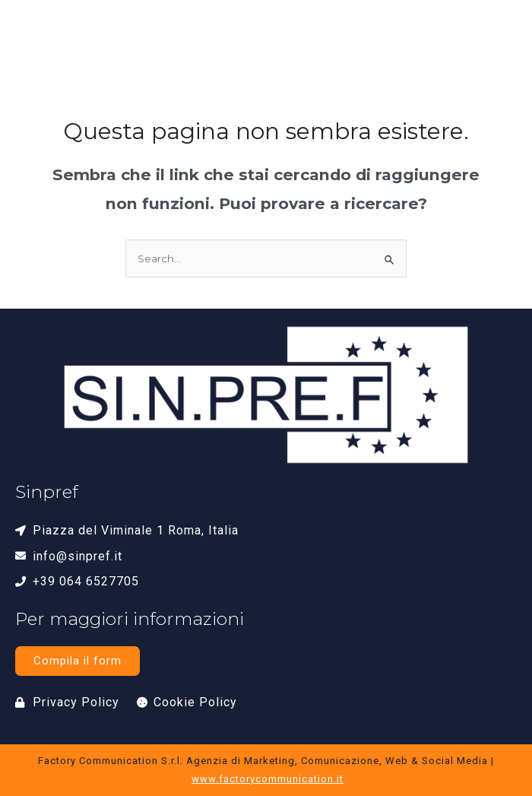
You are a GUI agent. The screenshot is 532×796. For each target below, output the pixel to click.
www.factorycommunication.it (268, 779)
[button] (494, 43)
